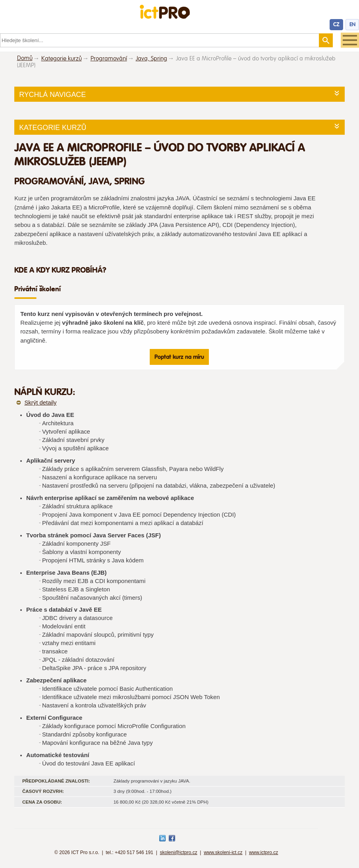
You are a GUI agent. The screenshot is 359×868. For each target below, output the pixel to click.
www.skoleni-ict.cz (223, 852)
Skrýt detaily (40, 403)
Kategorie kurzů (53, 128)
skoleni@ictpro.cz (178, 852)
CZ (336, 24)
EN (352, 24)
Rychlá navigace (52, 95)
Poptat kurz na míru (179, 357)
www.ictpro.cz (263, 852)
